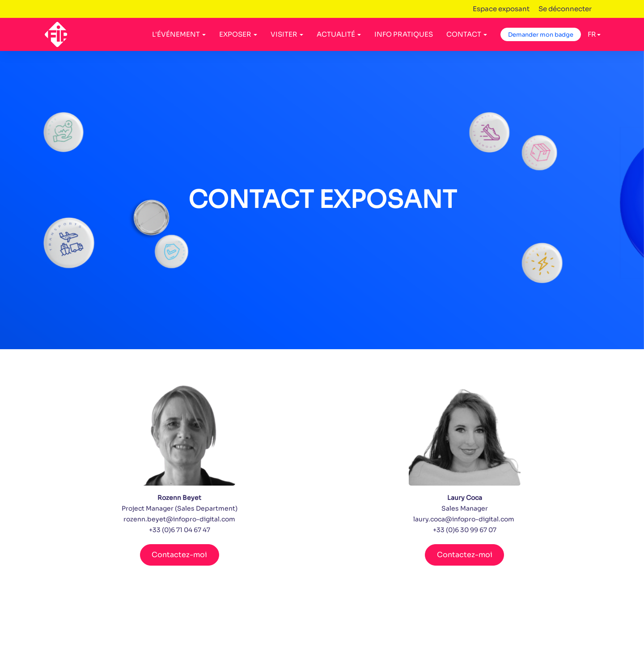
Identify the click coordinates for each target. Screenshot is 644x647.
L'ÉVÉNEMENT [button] (179, 34)
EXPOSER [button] (238, 34)
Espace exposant (501, 9)
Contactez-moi (179, 555)
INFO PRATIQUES (404, 34)
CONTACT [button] (467, 34)
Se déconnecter (565, 9)
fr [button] (594, 34)
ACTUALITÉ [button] (339, 34)
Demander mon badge (541, 35)
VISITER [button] (287, 34)
